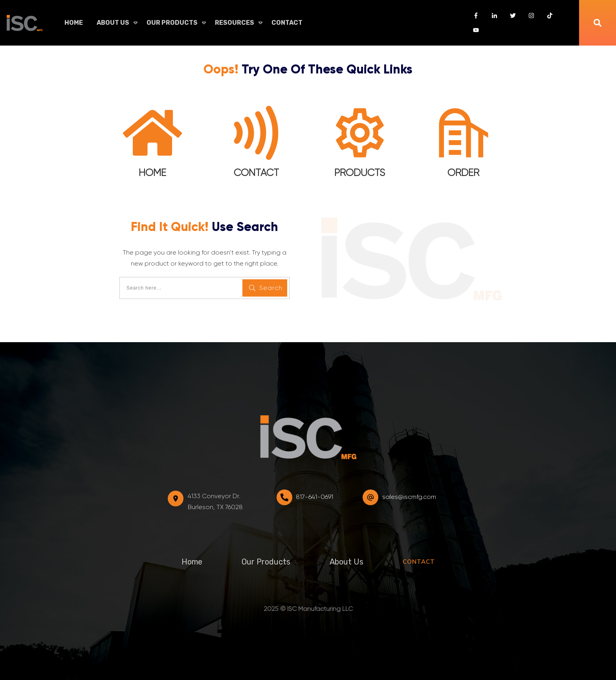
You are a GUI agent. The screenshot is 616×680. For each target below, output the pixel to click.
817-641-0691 (314, 497)
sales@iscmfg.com (409, 497)
